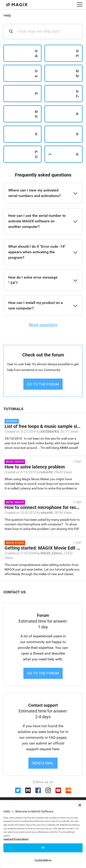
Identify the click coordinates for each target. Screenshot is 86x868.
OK (43, 848)
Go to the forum (43, 673)
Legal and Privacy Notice (16, 839)
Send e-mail (43, 763)
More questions (43, 325)
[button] (43, 193)
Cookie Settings (43, 860)
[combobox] (46, 31)
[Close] (80, 805)
